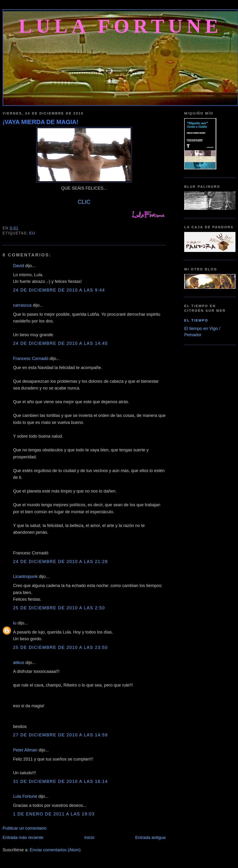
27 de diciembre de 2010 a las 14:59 (60, 735)
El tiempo (196, 320)
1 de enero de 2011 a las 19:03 (54, 814)
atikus (19, 662)
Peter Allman (25, 750)
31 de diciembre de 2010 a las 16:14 (60, 781)
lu (15, 623)
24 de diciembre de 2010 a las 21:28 (60, 561)
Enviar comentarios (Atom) (55, 850)
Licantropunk (25, 576)
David (19, 266)
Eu (32, 233)
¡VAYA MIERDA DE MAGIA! (41, 122)
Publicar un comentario (25, 828)
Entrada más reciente (23, 837)
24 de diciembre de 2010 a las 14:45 (60, 343)
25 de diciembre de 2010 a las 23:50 (60, 647)
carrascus (22, 305)
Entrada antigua (150, 837)
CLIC (84, 202)
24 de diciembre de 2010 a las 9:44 (59, 290)
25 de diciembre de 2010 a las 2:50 (59, 608)
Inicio (89, 837)
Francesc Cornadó (31, 358)
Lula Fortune (120, 26)
